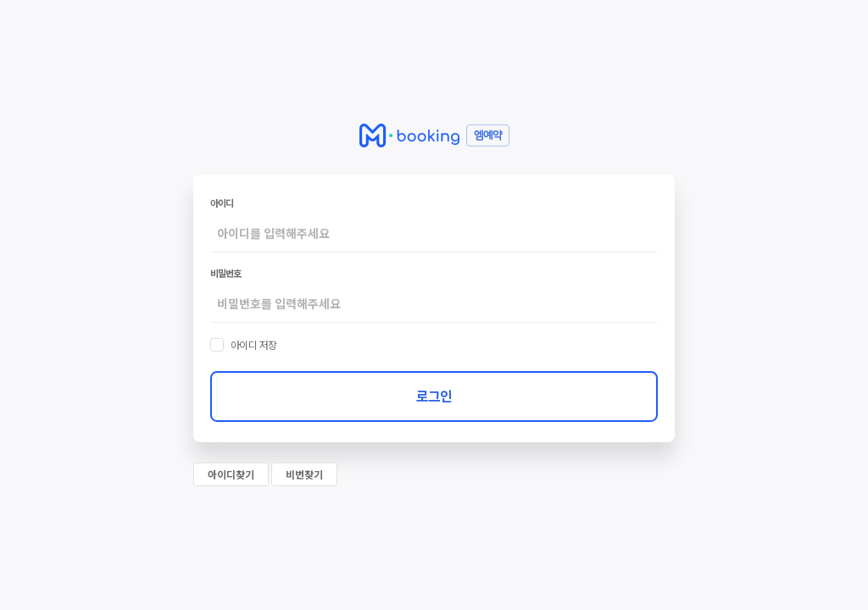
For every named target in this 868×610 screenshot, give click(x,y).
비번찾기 (304, 474)
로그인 (434, 396)
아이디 (222, 202)
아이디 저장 (253, 345)
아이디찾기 (231, 474)
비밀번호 (225, 273)
